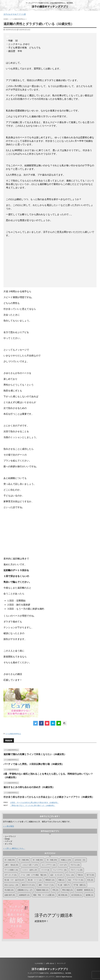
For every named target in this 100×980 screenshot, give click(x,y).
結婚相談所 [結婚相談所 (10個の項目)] (24, 895)
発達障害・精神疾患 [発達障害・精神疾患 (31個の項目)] (85, 890)
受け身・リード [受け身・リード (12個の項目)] (35, 880)
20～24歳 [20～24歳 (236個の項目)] (10, 860)
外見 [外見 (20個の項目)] (90, 880)
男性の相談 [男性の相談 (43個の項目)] (68, 890)
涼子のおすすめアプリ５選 (15, 14)
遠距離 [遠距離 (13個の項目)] (89, 895)
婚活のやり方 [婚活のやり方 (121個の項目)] (28, 885)
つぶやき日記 (39, 963)
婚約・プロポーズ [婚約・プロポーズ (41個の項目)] (46, 885)
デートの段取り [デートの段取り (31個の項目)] (11, 870)
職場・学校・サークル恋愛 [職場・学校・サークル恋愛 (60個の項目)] (44, 895)
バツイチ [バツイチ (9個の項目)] (45, 870)
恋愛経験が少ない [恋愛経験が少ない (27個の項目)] (25, 890)
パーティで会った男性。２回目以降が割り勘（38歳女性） (34, 764)
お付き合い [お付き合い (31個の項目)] (80, 860)
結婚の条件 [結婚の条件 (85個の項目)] (10, 895)
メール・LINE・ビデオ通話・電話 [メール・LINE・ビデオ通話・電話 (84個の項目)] (33, 875)
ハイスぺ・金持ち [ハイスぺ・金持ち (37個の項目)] (30, 870)
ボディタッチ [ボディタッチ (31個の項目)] (11, 875)
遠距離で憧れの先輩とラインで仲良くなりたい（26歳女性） (35, 754)
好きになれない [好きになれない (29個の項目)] (11, 885)
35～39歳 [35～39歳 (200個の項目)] (52, 860)
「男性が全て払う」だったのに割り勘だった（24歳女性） (33, 805)
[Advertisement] (50, 263)
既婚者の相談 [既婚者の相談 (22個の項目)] (42, 890)
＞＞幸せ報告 (8, 826)
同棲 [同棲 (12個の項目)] (61, 880)
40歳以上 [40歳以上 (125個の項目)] (66, 860)
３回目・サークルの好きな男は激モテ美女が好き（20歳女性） (34, 802)
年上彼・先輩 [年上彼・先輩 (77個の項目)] (64, 885)
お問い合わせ (50, 963)
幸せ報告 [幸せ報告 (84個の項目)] (9, 890)
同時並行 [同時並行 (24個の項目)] (50, 880)
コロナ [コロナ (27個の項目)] (63, 865)
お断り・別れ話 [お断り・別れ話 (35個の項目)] (11, 865)
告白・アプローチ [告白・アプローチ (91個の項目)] (76, 880)
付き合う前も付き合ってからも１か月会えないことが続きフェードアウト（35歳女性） (49, 797)
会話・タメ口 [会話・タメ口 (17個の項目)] (56, 875)
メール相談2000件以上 (13, 734)
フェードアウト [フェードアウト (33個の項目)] (60, 870)
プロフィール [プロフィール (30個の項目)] (77, 870)
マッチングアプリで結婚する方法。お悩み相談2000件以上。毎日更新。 (50, 973)
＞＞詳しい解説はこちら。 (14, 848)
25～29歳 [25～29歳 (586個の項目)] (24, 860)
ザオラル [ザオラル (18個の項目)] (75, 865)
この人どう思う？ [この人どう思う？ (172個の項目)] (30, 865)
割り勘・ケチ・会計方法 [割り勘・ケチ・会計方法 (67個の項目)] (14, 880)
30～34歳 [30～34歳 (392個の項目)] (38, 860)
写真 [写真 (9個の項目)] (80, 875)
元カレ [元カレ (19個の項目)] (70, 875)
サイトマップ (61, 963)
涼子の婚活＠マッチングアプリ (50, 7)
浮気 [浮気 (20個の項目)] (55, 890)
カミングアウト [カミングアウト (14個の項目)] (49, 865)
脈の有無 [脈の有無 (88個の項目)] (63, 895)
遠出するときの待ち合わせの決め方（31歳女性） (29, 787)
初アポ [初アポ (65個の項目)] (90, 875)
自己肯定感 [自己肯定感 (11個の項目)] (77, 895)
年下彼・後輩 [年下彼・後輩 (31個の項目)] (80, 885)
